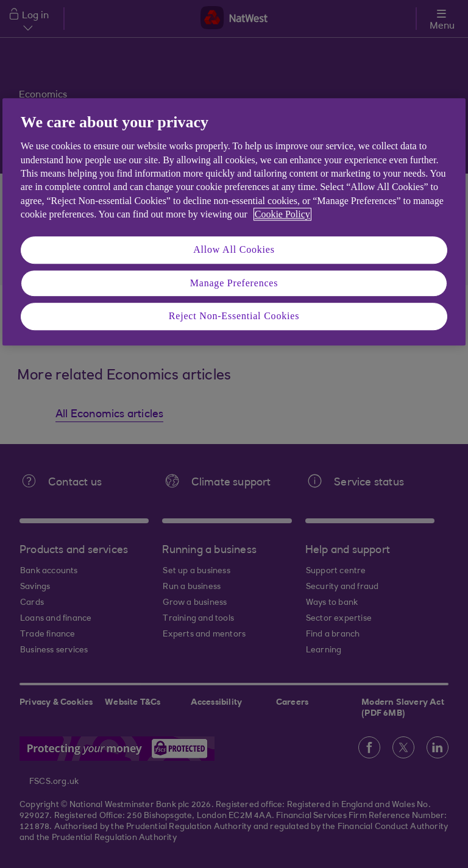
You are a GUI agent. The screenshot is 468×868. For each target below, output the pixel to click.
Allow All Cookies (234, 250)
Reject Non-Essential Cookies (234, 316)
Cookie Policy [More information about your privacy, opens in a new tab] (282, 214)
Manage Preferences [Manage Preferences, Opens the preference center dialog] (234, 283)
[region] (234, 222)
